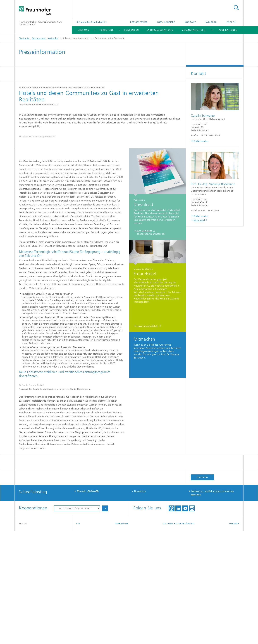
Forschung (107, 30)
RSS (78, 636)
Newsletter (140, 604)
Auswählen (105, 621)
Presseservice (139, 22)
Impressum (122, 636)
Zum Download (144, 284)
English (231, 22)
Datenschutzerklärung (179, 636)
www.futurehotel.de (147, 380)
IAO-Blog (211, 22)
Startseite (24, 38)
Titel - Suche (236, 7)
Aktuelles (53, 38)
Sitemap (234, 636)
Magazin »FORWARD (88, 604)
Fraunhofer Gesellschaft (91, 22)
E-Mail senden (201, 141)
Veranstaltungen (194, 30)
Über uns (83, 30)
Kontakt (190, 22)
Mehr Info (199, 220)
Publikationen (228, 30)
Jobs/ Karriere (166, 22)
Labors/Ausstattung (160, 30)
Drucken (202, 590)
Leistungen (132, 30)
